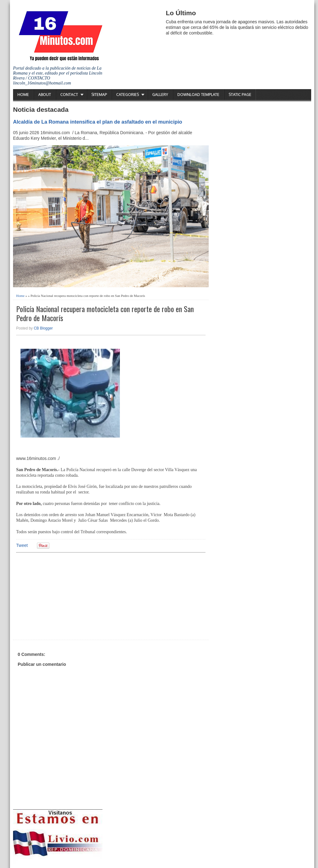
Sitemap (99, 95)
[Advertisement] (64, 595)
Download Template (198, 95)
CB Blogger (43, 328)
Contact (69, 95)
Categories (127, 95)
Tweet (22, 545)
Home (23, 95)
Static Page (240, 95)
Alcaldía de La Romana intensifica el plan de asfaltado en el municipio (98, 122)
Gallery (160, 95)
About (45, 95)
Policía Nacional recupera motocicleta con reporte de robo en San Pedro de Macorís (105, 313)
